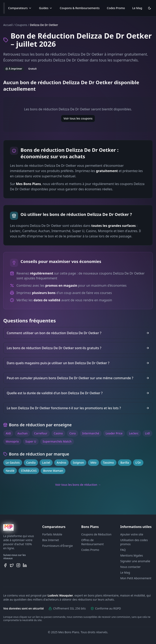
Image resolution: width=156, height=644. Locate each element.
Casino (58, 433)
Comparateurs (20, 8)
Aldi (8, 433)
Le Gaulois (13, 463)
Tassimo (108, 463)
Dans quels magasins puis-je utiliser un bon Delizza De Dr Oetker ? (78, 363)
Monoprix (12, 441)
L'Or (138, 463)
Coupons (21, 25)
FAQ (123, 550)
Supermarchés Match (57, 441)
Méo (93, 463)
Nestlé (10, 471)
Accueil (8, 25)
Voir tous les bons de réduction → (78, 485)
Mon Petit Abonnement (136, 578)
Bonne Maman (53, 471)
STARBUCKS (29, 471)
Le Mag (137, 8)
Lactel (46, 463)
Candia (31, 463)
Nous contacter (130, 567)
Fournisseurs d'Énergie (57, 546)
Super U (31, 441)
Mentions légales (132, 555)
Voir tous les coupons (78, 118)
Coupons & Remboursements (80, 8)
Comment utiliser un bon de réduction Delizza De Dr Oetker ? (78, 333)
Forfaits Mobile (52, 534)
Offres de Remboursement (93, 542)
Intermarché (91, 433)
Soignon (78, 463)
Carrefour (41, 433)
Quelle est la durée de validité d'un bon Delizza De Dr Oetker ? (78, 393)
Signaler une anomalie (135, 561)
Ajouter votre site (132, 534)
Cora (72, 433)
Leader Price (114, 433)
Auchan (22, 433)
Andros (62, 463)
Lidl (147, 433)
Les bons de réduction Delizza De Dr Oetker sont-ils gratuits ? (78, 348)
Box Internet (51, 540)
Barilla (125, 463)
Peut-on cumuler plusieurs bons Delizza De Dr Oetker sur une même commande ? (78, 378)
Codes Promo (116, 8)
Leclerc (134, 433)
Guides (46, 8)
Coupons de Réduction (96, 534)
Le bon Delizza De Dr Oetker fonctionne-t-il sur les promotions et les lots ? (78, 408)
